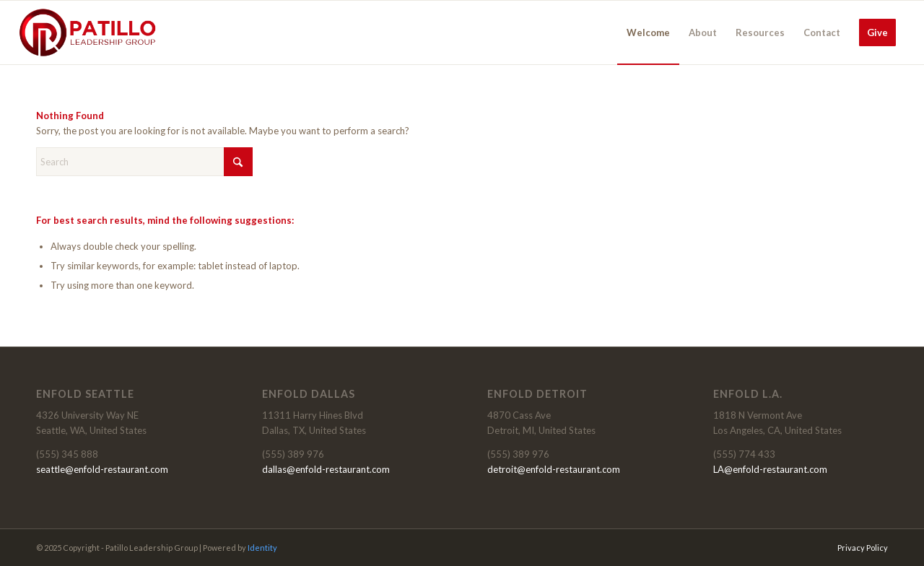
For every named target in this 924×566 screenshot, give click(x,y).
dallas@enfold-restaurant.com (326, 469)
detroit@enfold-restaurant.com (554, 469)
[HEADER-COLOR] (88, 32)
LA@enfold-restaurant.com (770, 469)
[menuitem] (648, 32)
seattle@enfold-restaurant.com (102, 469)
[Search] (144, 162)
